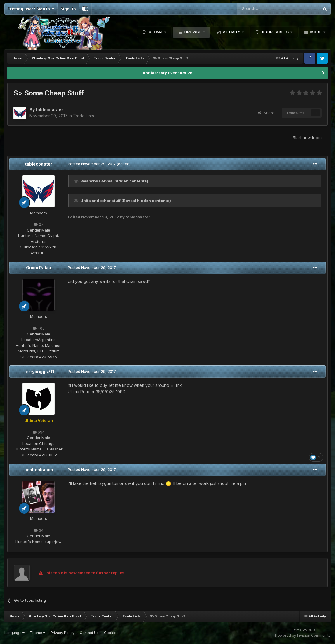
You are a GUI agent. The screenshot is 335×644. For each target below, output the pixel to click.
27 (39, 224)
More (316, 32)
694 (39, 432)
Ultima (156, 32)
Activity (232, 32)
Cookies (111, 633)
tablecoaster (39, 164)
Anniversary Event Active (167, 73)
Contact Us (89, 633)
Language (14, 633)
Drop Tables (275, 32)
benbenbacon (39, 470)
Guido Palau (39, 268)
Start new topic (307, 138)
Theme (38, 633)
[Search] (263, 9)
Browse (193, 32)
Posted (92, 164)
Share (266, 113)
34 (39, 530)
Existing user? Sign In (31, 9)
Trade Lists (84, 116)
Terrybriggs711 (39, 371)
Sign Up (68, 9)
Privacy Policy (63, 633)
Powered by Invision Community (303, 635)
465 (39, 328)
